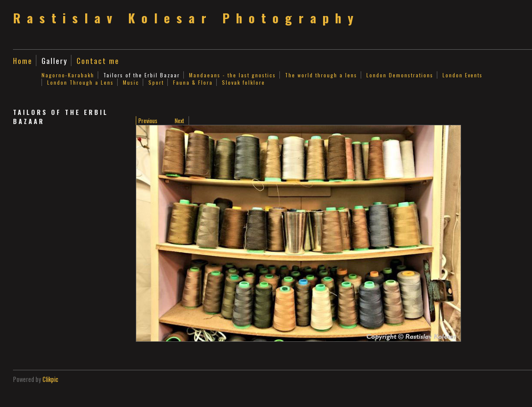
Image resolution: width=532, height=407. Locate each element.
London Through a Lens (80, 82)
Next (179, 121)
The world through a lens (321, 75)
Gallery (54, 60)
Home (23, 60)
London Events (463, 75)
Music (131, 82)
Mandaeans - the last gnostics (232, 75)
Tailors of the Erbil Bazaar (142, 75)
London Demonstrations (400, 75)
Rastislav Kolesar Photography (186, 18)
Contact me (98, 60)
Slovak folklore (244, 82)
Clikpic (50, 379)
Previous (148, 121)
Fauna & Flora (193, 82)
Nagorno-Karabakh (68, 75)
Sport (156, 82)
